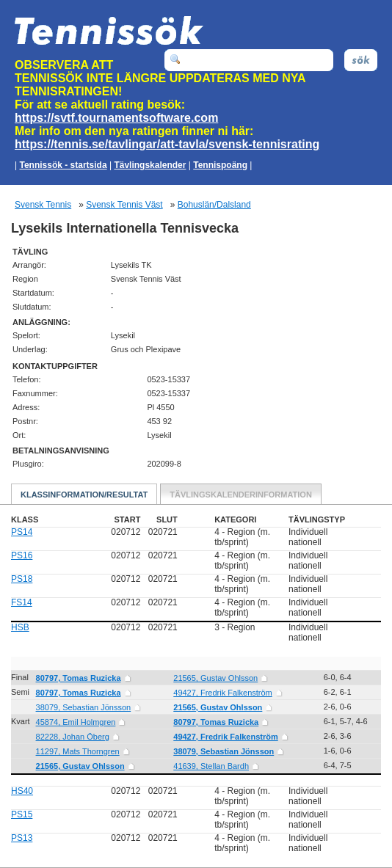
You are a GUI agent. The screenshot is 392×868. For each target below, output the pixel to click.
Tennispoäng (220, 165)
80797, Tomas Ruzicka (79, 678)
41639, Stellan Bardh (211, 766)
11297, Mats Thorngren (78, 751)
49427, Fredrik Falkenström (223, 693)
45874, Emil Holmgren (76, 722)
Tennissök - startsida (63, 165)
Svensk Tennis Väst (124, 205)
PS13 (22, 838)
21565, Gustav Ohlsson (215, 678)
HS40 (22, 791)
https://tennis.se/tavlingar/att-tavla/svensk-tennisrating (167, 144)
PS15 (22, 814)
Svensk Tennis (43, 205)
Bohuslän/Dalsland (214, 205)
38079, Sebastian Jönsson (84, 707)
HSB (20, 627)
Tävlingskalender (150, 165)
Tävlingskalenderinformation (241, 495)
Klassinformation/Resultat (84, 495)
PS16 (22, 555)
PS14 (22, 532)
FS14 (22, 602)
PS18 (22, 579)
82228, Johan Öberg (73, 737)
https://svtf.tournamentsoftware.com (116, 118)
